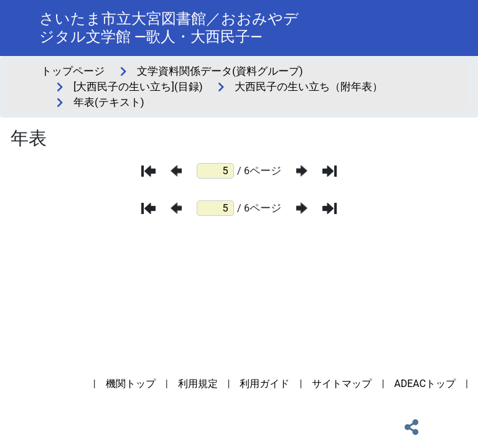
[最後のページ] (330, 171)
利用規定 (198, 384)
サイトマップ (342, 384)
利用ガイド (265, 384)
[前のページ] (176, 171)
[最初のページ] (148, 171)
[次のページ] (302, 171)
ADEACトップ (425, 384)
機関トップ (131, 384)
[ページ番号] (215, 171)
